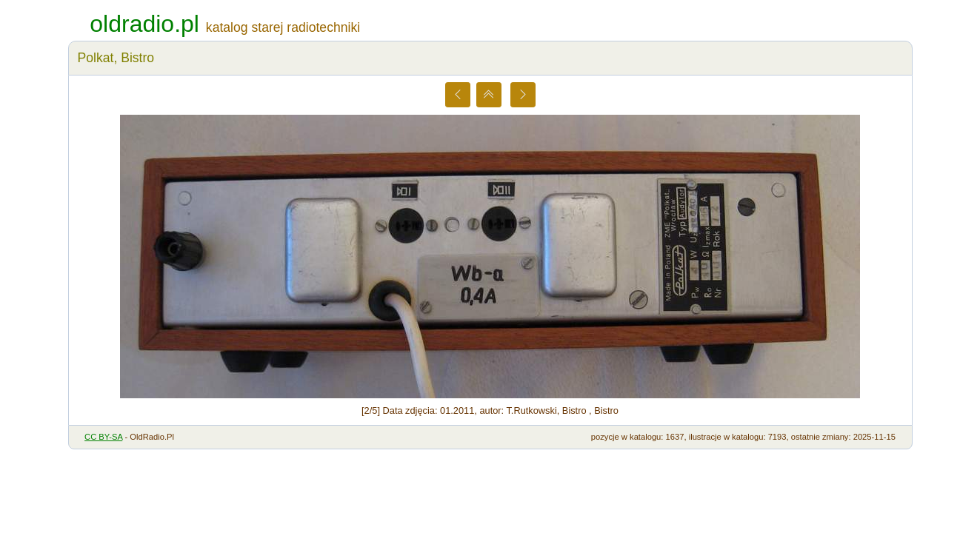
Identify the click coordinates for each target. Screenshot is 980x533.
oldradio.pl (144, 24)
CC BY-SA (103, 437)
